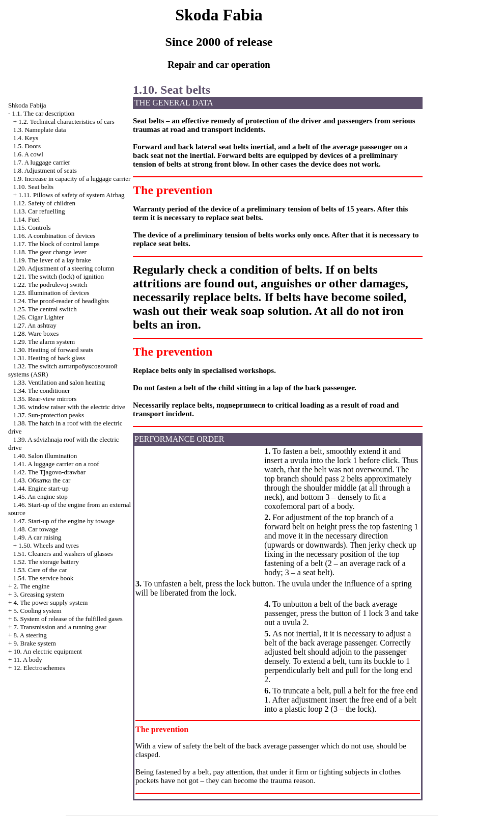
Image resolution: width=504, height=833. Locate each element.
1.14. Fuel (26, 219)
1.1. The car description (43, 113)
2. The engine (31, 586)
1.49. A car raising (37, 537)
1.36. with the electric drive (69, 407)
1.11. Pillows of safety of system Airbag (71, 195)
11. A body (27, 660)
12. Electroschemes (39, 668)
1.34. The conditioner (42, 391)
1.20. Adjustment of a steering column (64, 268)
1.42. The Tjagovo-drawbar (49, 472)
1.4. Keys (26, 138)
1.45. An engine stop (40, 496)
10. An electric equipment (47, 651)
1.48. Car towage (36, 529)
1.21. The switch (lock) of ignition (59, 276)
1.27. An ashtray (35, 325)
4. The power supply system (50, 602)
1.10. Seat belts (33, 187)
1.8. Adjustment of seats (45, 170)
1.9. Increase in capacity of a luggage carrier (72, 179)
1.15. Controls (32, 227)
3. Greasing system (38, 594)
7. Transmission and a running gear (60, 627)
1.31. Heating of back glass (49, 358)
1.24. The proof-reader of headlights (61, 301)
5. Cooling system (37, 611)
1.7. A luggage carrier (42, 162)
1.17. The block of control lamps (57, 244)
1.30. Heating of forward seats (53, 350)
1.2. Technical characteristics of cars (66, 122)
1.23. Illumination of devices (51, 293)
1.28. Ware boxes (36, 333)
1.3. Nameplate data (40, 130)
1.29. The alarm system (44, 342)
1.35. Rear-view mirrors (45, 399)
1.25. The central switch (45, 309)
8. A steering (30, 635)
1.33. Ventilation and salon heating (59, 382)
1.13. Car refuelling (39, 211)
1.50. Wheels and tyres (49, 545)
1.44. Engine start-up (41, 488)
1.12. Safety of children (44, 203)
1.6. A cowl (28, 154)
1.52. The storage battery (46, 562)
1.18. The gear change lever (50, 252)
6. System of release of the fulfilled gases (68, 619)
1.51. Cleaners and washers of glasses (63, 554)
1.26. (39, 317)
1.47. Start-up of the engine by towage (64, 521)
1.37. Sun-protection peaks (49, 415)
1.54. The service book (44, 578)
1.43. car (42, 480)
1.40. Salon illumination (45, 456)
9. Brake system (34, 643)
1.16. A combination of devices (54, 236)
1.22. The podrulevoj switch (50, 285)
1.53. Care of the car (40, 570)
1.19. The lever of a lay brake (52, 260)
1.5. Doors (27, 146)
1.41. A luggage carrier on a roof (56, 464)
